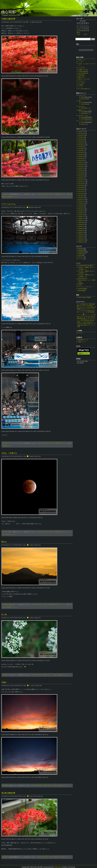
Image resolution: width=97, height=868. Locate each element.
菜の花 (82, 325)
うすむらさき (82, 96)
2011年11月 (82, 182)
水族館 (68, 443)
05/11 (83, 97)
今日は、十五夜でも (9, 453)
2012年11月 (82, 164)
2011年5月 (81, 190)
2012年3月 (81, 174)
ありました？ (82, 81)
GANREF (81, 283)
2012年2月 (81, 176)
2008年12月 (82, 240)
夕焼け (68, 605)
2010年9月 (81, 205)
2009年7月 (81, 226)
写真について (82, 342)
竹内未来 (87, 104)
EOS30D (81, 249)
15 (77, 29)
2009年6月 (81, 228)
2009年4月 (81, 232)
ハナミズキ (80, 310)
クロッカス (84, 307)
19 (85, 29)
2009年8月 (81, 225)
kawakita (87, 99)
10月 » (86, 34)
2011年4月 (81, 192)
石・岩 (86, 310)
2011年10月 (82, 184)
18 (83, 29)
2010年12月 (82, 199)
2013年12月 (82, 143)
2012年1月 (81, 178)
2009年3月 (81, 234)
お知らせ (81, 257)
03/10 (83, 124)
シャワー (81, 87)
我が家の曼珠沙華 (8, 793)
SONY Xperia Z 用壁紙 (84, 297)
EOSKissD (81, 254)
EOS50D (4, 532)
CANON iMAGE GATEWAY (86, 266)
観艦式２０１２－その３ (85, 110)
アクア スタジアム (9, 204)
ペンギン (81, 62)
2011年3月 (81, 193)
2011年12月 (82, 180)
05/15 (83, 119)
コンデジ (81, 259)
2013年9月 (81, 147)
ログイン (81, 333)
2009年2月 (81, 236)
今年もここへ (82, 60)
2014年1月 (81, 141)
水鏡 (79, 101)
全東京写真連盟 (83, 289)
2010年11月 (82, 201)
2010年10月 (82, 203)
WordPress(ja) (57, 867)
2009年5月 (81, 230)
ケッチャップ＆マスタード (86, 121)
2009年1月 (81, 238)
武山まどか (91, 310)
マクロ (84, 317)
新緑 (85, 325)
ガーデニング (89, 309)
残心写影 (8, 12)
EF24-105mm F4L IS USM (40, 675)
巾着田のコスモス (83, 69)
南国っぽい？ (82, 77)
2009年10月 (82, 221)
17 (81, 29)
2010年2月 (81, 213)
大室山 (85, 322)
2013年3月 (81, 157)
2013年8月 (81, 149)
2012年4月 (81, 172)
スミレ (88, 325)
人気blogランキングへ (13, 197)
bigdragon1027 (88, 119)
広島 (89, 317)
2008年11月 (82, 242)
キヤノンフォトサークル (85, 287)
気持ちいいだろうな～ (84, 79)
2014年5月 (81, 137)
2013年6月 (81, 151)
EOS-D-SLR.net (83, 278)
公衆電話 (81, 85)
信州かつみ (87, 108)
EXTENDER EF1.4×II (59, 194)
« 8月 (78, 34)
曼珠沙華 (56, 857)
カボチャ (85, 306)
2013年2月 (81, 159)
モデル (82, 309)
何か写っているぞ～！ (84, 116)
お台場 (92, 317)
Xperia (80, 255)
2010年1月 (81, 215)
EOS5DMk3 (5, 194)
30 (79, 32)
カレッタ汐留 (80, 304)
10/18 (83, 112)
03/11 (83, 123)
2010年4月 (81, 209)
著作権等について (83, 340)
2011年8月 (81, 188)
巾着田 (68, 194)
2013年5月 (81, 153)
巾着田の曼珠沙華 (8, 19)
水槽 (90, 304)
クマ (82, 322)
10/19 (83, 108)
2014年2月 (81, 139)
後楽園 (93, 312)
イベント (79, 315)
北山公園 (88, 324)
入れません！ (82, 106)
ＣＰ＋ (92, 324)
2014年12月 (82, 131)
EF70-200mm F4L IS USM (45, 194)
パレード (87, 315)
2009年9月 (81, 223)
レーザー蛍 (81, 67)
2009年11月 (82, 219)
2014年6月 (81, 135)
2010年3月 (81, 211)
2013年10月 (82, 145)
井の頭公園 (90, 307)
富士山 (4, 542)
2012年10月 (82, 166)
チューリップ (83, 312)
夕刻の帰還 (81, 75)
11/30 (83, 102)
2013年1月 (81, 160)
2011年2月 (81, 195)
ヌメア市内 (81, 83)
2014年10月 (82, 133)
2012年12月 (82, 162)
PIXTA (80, 285)
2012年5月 (81, 170)
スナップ (68, 532)
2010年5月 (81, 207)
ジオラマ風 (93, 315)
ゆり (81, 306)
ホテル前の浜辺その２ (84, 89)
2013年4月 (81, 155)
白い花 (4, 615)
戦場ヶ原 (79, 317)
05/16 (83, 117)
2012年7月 (81, 168)
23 (79, 31)
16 (79, 29)
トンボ (87, 318)
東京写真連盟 (82, 291)
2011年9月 (81, 186)
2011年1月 (81, 197)
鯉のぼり (86, 304)
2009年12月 (82, 217)
